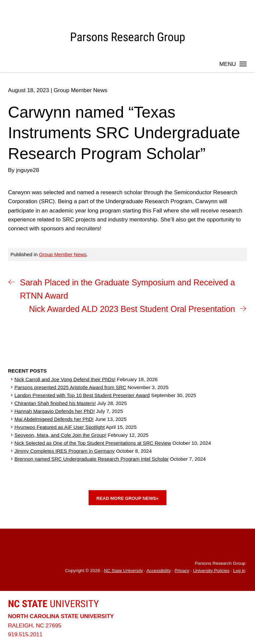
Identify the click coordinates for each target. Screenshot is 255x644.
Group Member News (63, 254)
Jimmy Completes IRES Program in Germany (65, 451)
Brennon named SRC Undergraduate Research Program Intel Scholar (92, 459)
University (53, 604)
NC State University (124, 571)
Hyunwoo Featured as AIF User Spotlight (60, 427)
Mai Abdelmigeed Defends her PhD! (54, 419)
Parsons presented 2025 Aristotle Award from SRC (71, 387)
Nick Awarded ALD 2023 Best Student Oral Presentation (132, 309)
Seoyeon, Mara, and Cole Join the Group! (61, 435)
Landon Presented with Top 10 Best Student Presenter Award (82, 395)
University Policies (211, 571)
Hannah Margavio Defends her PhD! (55, 411)
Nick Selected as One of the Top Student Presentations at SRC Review (93, 443)
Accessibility (159, 571)
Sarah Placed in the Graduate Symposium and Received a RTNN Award (127, 289)
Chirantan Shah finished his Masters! (55, 403)
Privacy (182, 571)
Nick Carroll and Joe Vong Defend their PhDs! (65, 379)
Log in (239, 571)
